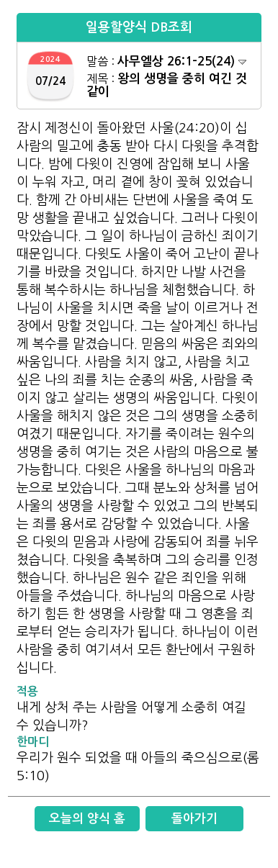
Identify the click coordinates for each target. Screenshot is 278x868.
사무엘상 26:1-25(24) (182, 62)
